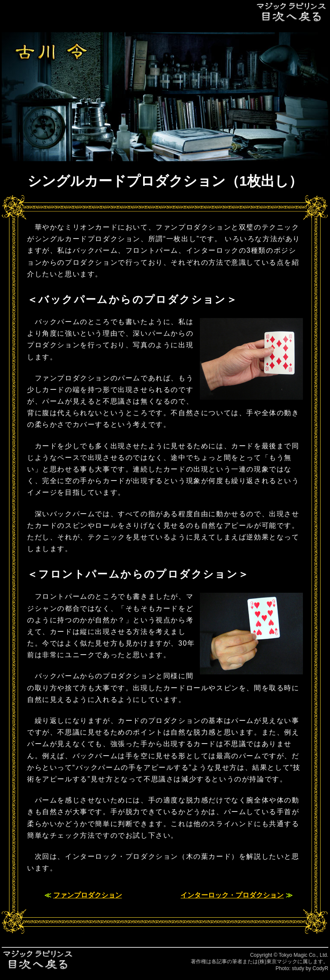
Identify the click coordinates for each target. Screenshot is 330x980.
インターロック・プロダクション (232, 895)
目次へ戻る (292, 12)
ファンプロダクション (88, 895)
